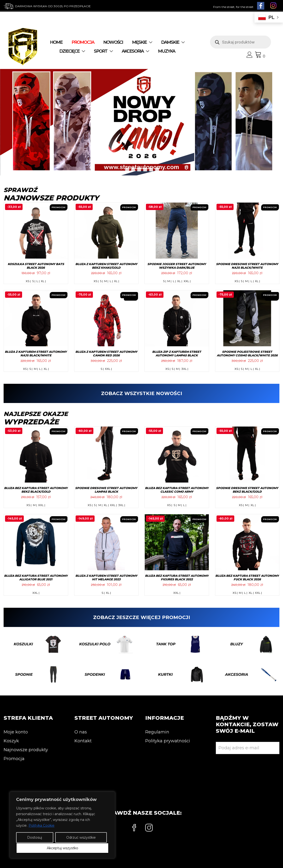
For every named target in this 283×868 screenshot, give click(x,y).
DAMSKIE (170, 42)
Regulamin (157, 732)
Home (56, 42)
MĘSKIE (139, 42)
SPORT (101, 51)
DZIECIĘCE (69, 51)
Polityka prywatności (168, 741)
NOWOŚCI (113, 42)
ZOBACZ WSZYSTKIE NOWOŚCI (142, 393)
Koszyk (11, 741)
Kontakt (83, 741)
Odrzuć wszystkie (81, 837)
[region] (62, 825)
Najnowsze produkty (26, 750)
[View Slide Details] (141, 122)
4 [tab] (145, 170)
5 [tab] (151, 170)
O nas (81, 732)
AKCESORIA (133, 51)
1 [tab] (127, 170)
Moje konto (16, 732)
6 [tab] (157, 170)
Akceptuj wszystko (63, 848)
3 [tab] (139, 170)
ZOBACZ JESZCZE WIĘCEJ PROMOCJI (142, 617)
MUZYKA (166, 51)
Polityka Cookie (42, 825)
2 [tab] (133, 170)
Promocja (14, 759)
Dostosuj (35, 837)
